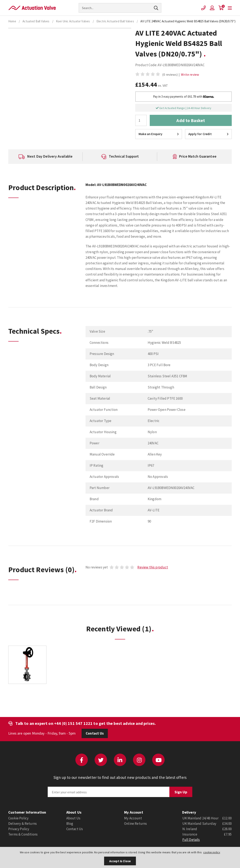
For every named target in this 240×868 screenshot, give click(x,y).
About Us (73, 818)
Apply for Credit (208, 134)
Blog (70, 824)
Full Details (191, 840)
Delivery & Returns (23, 824)
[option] (46, 157)
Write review (190, 74)
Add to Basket (191, 120)
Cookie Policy (18, 818)
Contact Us (95, 733)
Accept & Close (120, 861)
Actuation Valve (32, 8)
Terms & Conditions (23, 834)
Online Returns (135, 824)
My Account (133, 818)
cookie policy (212, 852)
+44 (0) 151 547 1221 (73, 723)
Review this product (153, 567)
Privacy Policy (19, 829)
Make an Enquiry (159, 134)
